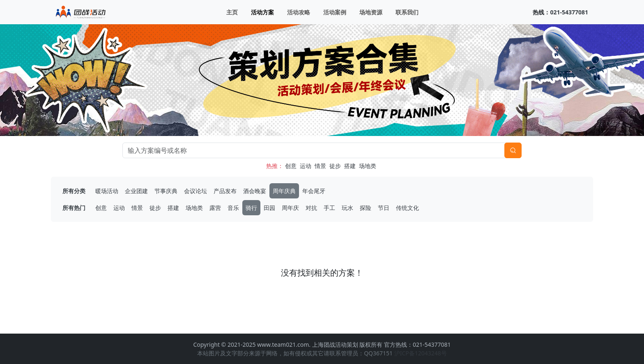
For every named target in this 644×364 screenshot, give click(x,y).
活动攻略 (299, 12)
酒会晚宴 (255, 191)
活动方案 (262, 12)
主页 (232, 12)
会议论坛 (195, 191)
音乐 (233, 208)
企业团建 (136, 191)
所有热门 (74, 208)
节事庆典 (166, 191)
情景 (320, 166)
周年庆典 (284, 191)
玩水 (347, 208)
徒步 (335, 166)
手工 (329, 208)
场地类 (368, 166)
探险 (366, 208)
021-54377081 (569, 12)
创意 (291, 166)
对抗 (311, 208)
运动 (306, 166)
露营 (215, 208)
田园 (269, 208)
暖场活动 (107, 191)
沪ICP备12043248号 (421, 353)
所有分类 (74, 191)
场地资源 (371, 12)
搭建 (350, 166)
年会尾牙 (314, 191)
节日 (384, 208)
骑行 (251, 208)
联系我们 (407, 12)
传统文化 (407, 208)
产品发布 (225, 191)
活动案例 (335, 12)
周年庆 (290, 208)
